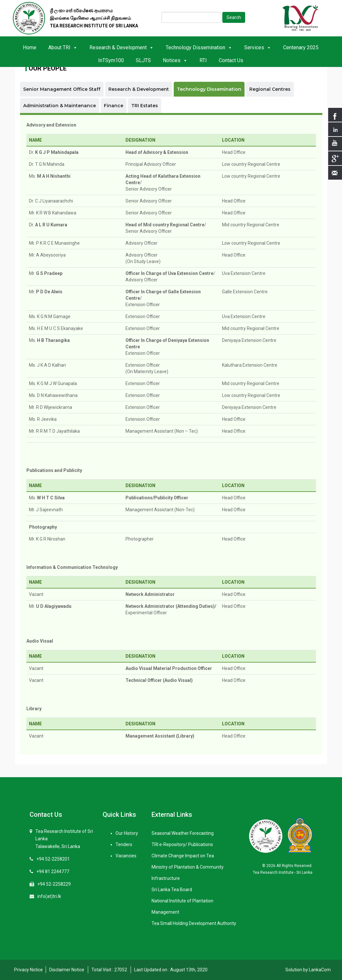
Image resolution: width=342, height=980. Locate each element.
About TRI (63, 47)
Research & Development (122, 47)
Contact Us (231, 60)
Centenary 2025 (301, 47)
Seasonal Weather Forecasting (183, 833)
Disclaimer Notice (67, 970)
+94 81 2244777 (53, 872)
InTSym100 (111, 60)
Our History (127, 833)
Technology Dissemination (199, 47)
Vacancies (126, 856)
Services (258, 47)
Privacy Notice (28, 970)
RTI (203, 60)
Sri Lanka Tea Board (172, 890)
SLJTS (143, 60)
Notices (175, 60)
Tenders (124, 844)
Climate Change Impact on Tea (183, 856)
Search (234, 17)
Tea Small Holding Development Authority (194, 923)
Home (30, 47)
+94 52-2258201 (53, 859)
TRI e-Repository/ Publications (182, 844)
